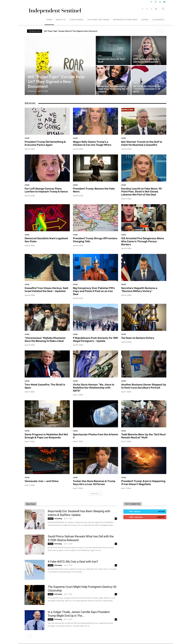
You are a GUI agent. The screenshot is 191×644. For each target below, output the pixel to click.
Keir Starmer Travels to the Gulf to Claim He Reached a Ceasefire (142, 143)
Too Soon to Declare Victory (138, 338)
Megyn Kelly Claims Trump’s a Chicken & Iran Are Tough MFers (92, 143)
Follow (161, 511)
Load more (95, 494)
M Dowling (58, 519)
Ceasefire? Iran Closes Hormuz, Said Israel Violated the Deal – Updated (46, 290)
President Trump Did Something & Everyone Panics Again (45, 143)
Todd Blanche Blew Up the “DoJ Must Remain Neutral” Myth (143, 436)
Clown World (76, 20)
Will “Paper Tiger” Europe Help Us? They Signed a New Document (71, 31)
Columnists (158, 20)
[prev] (158, 31)
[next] (162, 31)
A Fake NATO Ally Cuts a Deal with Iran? (73, 562)
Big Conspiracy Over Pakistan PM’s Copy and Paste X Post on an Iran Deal (94, 291)
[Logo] (54, 9)
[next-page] (31, 636)
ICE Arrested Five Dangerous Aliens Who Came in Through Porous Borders (143, 241)
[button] (163, 9)
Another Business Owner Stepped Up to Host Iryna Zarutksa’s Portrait (144, 386)
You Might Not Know (98, 20)
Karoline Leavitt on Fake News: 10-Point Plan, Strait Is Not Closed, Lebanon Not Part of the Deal (142, 192)
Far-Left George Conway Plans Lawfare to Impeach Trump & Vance (46, 190)
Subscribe (161, 517)
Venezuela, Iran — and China (42, 481)
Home (49, 20)
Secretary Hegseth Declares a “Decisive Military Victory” (139, 290)
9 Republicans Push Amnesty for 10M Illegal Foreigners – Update (95, 339)
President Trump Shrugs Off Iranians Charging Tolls (95, 240)
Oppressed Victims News (125, 20)
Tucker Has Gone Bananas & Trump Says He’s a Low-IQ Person (94, 483)
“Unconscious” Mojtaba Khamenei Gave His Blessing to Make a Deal (45, 339)
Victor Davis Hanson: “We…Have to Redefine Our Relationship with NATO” (94, 388)
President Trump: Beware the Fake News (94, 190)
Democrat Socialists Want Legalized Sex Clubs (46, 240)
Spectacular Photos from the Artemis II (95, 436)
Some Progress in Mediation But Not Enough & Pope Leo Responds (46, 436)
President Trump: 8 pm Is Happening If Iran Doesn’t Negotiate (143, 483)
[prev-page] (26, 636)
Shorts (145, 20)
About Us (61, 20)
